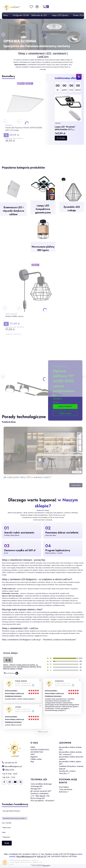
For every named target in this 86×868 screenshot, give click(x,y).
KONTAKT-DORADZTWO (40, 750)
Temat (4, 832)
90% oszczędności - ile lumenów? (43, 801)
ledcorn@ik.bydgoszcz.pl (25, 856)
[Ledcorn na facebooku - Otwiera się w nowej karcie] (4, 782)
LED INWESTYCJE (37, 752)
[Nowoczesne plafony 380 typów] (43, 236)
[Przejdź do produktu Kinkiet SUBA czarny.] (35, 289)
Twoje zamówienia (66, 789)
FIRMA (33, 747)
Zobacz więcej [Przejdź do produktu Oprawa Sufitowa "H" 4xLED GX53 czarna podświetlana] (65, 413)
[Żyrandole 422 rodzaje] (72, 196)
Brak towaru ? (64, 792)
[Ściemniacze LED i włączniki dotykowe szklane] (13, 198)
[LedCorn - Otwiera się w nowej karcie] (14, 749)
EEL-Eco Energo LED (38, 798)
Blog (32, 762)
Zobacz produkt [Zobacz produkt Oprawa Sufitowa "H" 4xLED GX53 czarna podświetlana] (65, 407)
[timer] (68, 87)
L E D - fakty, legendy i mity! (40, 796)
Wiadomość (6, 837)
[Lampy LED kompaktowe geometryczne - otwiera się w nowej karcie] (43, 197)
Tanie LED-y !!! (64, 773)
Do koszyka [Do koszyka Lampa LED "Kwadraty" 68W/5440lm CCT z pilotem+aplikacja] (61, 138)
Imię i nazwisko (7, 823)
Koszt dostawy (64, 787)
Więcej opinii (43, 732)
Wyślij (7, 843)
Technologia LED (36, 786)
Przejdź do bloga (9, 422)
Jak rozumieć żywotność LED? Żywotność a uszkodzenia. (41, 792)
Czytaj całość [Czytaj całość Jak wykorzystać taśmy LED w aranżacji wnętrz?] (76, 485)
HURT (33, 754)
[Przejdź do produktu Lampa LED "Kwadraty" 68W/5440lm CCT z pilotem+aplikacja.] (68, 108)
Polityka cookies (36, 759)
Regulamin (34, 757)
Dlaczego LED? (36, 789)
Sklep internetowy (40, 866)
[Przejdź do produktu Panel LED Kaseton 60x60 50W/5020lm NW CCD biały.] (25, 104)
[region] (68, 109)
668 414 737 (42, 856)
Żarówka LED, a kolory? (67, 771)
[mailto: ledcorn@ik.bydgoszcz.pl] (12, 766)
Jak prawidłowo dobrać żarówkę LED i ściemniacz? (70, 753)
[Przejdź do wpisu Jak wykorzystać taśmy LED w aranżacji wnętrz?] (43, 451)
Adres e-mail (7, 828)
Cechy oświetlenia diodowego (41, 784)
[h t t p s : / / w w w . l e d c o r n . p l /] (10, 763)
